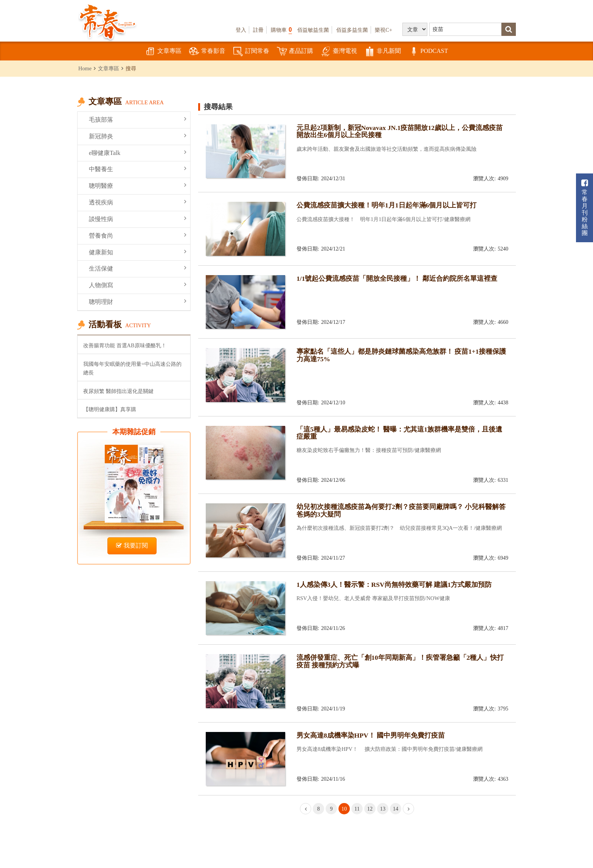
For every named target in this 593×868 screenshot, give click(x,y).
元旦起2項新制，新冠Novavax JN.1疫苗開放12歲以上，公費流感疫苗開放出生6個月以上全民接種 (400, 131)
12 (370, 809)
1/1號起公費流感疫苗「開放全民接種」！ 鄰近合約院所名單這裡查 (397, 279)
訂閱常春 (251, 52)
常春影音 (207, 52)
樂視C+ (383, 30)
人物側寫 (138, 285)
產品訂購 (295, 52)
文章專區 (163, 52)
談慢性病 (138, 219)
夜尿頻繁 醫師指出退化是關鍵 (118, 391)
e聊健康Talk (138, 152)
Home (85, 68)
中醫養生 (138, 169)
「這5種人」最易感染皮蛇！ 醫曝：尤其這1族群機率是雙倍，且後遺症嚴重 (399, 433)
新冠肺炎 (138, 136)
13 (383, 809)
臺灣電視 (339, 52)
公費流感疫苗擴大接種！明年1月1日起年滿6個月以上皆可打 (387, 205)
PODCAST (428, 52)
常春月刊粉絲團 (585, 208)
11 (357, 809)
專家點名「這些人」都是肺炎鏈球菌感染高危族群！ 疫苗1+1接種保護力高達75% (401, 355)
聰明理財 (138, 301)
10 (344, 809)
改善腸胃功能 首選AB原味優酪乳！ (125, 345)
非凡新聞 (383, 52)
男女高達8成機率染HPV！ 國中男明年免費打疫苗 (371, 735)
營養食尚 (138, 235)
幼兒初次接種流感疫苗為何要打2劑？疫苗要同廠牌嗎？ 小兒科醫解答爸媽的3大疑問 (401, 510)
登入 (241, 30)
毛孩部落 (138, 119)
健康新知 (138, 252)
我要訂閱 (132, 545)
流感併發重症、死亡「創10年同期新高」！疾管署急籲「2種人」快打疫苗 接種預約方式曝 (400, 661)
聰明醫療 (138, 185)
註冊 (258, 30)
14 (396, 809)
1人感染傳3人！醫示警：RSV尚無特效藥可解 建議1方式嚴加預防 (394, 585)
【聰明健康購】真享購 (110, 409)
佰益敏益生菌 (313, 30)
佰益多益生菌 (352, 30)
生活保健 (138, 268)
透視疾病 (138, 202)
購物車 (281, 30)
